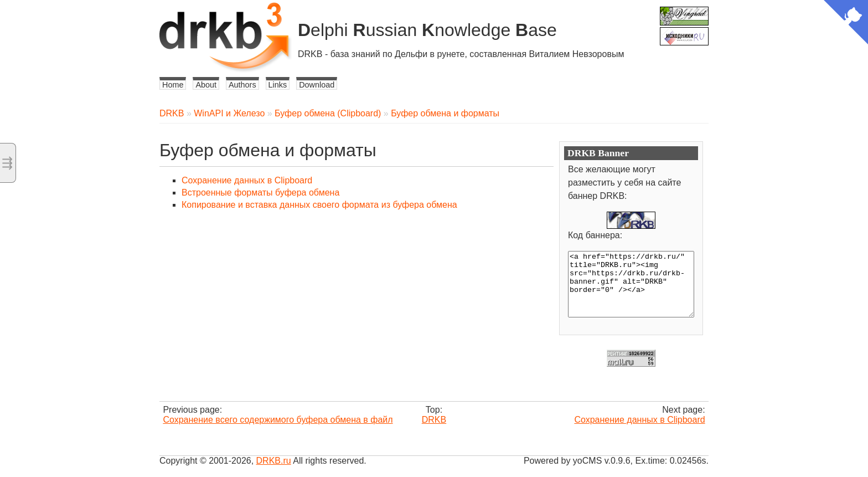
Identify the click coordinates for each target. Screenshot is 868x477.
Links (278, 85)
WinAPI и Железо (229, 113)
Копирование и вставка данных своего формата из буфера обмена (319, 205)
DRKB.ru (274, 461)
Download (317, 85)
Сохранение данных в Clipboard (247, 180)
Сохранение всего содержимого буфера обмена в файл (278, 420)
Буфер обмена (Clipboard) (328, 113)
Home (173, 85)
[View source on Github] (846, 23)
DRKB (172, 113)
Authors (242, 85)
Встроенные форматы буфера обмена (260, 193)
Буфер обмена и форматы (445, 113)
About (206, 85)
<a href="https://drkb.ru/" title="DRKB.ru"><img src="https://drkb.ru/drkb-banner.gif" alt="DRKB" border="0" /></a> (631, 284)
